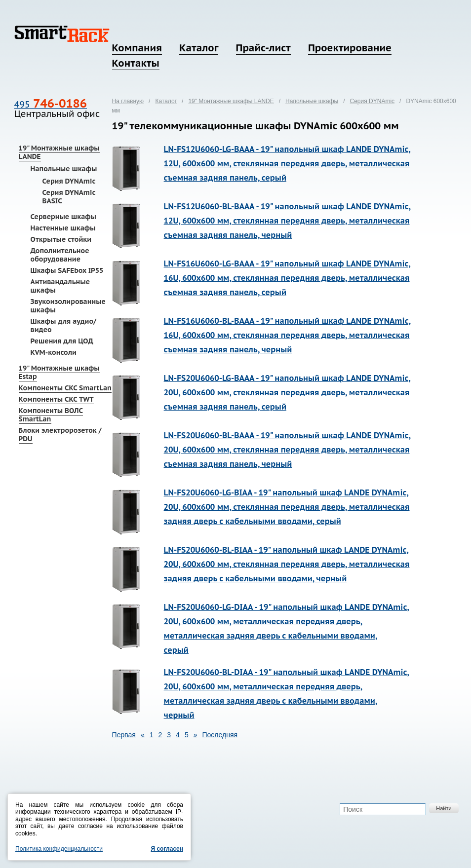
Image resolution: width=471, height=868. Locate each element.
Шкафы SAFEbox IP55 (67, 270)
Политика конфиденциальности (59, 849)
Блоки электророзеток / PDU (60, 434)
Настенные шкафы (63, 228)
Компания (137, 48)
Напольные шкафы (64, 169)
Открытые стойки (61, 239)
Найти (444, 808)
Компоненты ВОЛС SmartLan (51, 415)
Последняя (220, 735)
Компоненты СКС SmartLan (65, 388)
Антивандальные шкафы (60, 286)
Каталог (199, 48)
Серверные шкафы (63, 217)
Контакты (136, 63)
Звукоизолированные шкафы (68, 306)
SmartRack (62, 34)
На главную (128, 101)
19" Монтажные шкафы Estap (59, 372)
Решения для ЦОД (62, 341)
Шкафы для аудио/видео (64, 325)
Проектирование (350, 48)
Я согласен (167, 849)
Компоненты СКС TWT (56, 399)
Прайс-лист (263, 48)
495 (51, 104)
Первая (124, 735)
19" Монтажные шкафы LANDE (59, 152)
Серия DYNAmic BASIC (69, 197)
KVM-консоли (54, 352)
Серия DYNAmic (69, 181)
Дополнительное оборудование (60, 255)
